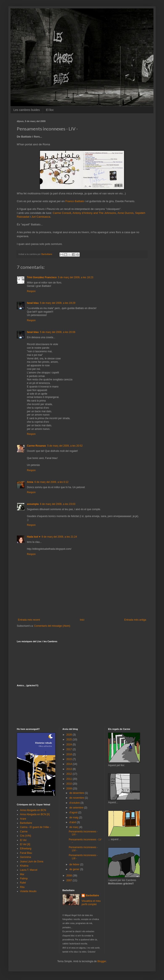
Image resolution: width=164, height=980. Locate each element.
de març (74, 827)
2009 (70, 789)
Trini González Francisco (42, 277)
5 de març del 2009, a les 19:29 (58, 303)
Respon (31, 291)
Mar (22, 874)
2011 (70, 779)
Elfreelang (26, 849)
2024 (70, 745)
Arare (23, 819)
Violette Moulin (28, 891)
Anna (30, 482)
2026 (70, 735)
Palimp (24, 879)
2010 (70, 784)
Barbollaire (26, 823)
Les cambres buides (27, 110)
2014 (70, 764)
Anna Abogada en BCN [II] (35, 814)
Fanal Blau (26, 853)
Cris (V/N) (26, 836)
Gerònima (26, 857)
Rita (22, 887)
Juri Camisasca (41, 217)
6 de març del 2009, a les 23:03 (58, 504)
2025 (70, 740)
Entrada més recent (29, 620)
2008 (70, 876)
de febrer (75, 864)
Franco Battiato (75, 201)
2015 (70, 759)
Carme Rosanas (36, 446)
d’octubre (75, 803)
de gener (75, 869)
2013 (70, 769)
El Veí (23, 840)
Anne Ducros (126, 213)
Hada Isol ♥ (34, 537)
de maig (74, 818)
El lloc (50, 110)
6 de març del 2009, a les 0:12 (51, 482)
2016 (70, 754)
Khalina (24, 866)
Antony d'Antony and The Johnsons (94, 213)
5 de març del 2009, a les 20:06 (58, 332)
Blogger (102, 961)
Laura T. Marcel (29, 870)
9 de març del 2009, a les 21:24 (59, 537)
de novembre (77, 798)
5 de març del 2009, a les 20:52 (65, 446)
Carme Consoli (62, 213)
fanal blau (33, 303)
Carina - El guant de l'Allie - (35, 827)
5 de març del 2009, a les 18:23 (75, 277)
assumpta (33, 504)
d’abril (73, 822)
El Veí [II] (25, 844)
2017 (70, 749)
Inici (82, 620)
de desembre (77, 793)
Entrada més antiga (135, 620)
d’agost (74, 812)
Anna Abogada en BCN (33, 810)
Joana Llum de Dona (32, 862)
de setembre (77, 808)
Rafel (23, 883)
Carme (24, 832)
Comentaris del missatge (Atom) (52, 626)
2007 (70, 880)
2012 (70, 774)
